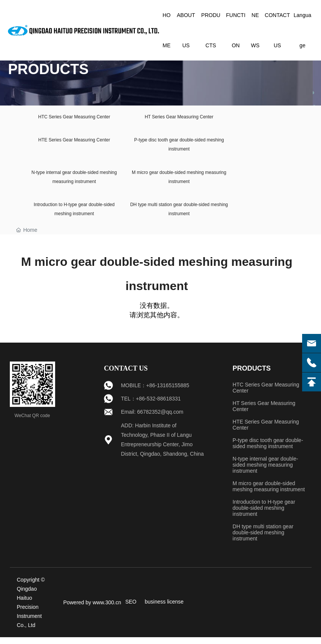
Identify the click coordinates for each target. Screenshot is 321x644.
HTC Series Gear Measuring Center (75, 118)
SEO (131, 608)
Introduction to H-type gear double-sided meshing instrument (264, 515)
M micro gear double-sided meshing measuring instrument (269, 493)
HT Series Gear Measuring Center (181, 118)
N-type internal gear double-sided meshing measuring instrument (265, 472)
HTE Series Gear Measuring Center (74, 143)
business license (164, 608)
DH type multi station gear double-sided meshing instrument (263, 539)
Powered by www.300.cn (92, 609)
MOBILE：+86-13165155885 (155, 392)
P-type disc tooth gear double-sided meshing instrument (268, 450)
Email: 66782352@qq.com (152, 419)
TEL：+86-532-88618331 (151, 406)
